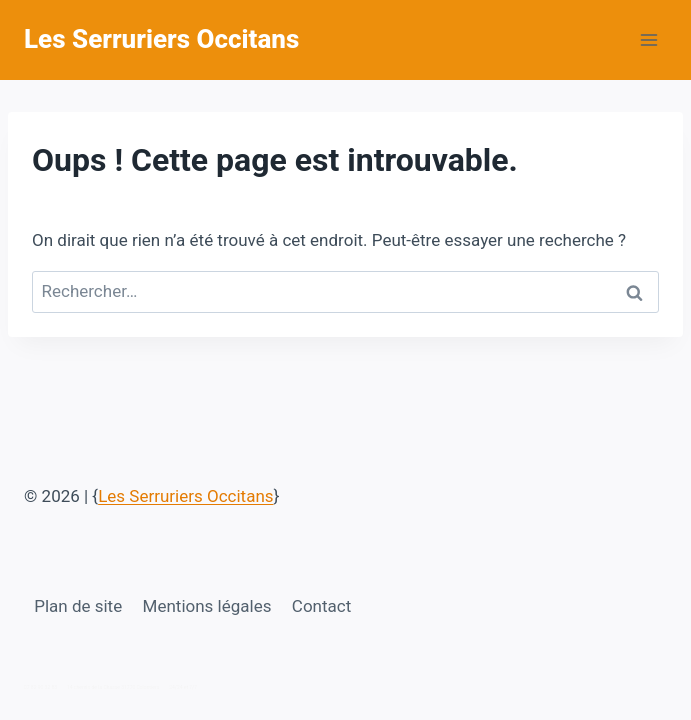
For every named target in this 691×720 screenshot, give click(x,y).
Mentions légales (207, 606)
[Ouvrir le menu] (648, 39)
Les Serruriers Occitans (185, 496)
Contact (321, 606)
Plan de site (78, 606)
